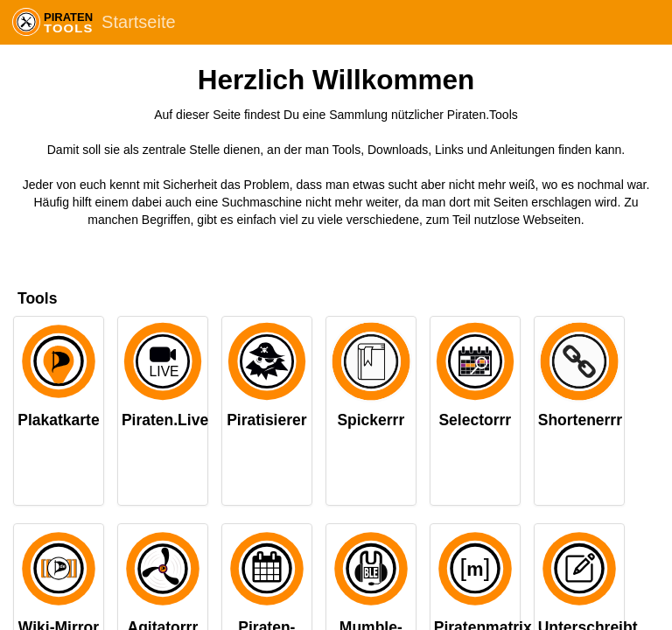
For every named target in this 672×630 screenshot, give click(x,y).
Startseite (138, 22)
